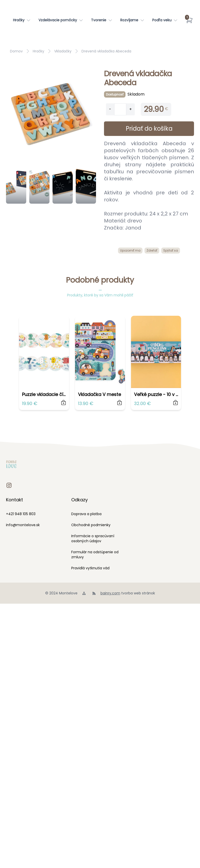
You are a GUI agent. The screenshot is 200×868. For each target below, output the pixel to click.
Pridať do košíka (149, 129)
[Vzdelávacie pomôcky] (61, 20)
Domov (16, 51)
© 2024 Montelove (61, 593)
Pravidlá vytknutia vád (90, 568)
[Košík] (189, 20)
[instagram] (9, 485)
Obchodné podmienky (91, 525)
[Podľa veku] (165, 20)
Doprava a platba (86, 514)
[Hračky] (22, 20)
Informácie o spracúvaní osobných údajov (93, 538)
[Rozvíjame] (132, 20)
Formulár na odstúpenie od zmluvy (95, 555)
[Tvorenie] (102, 20)
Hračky (38, 51)
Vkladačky (63, 51)
